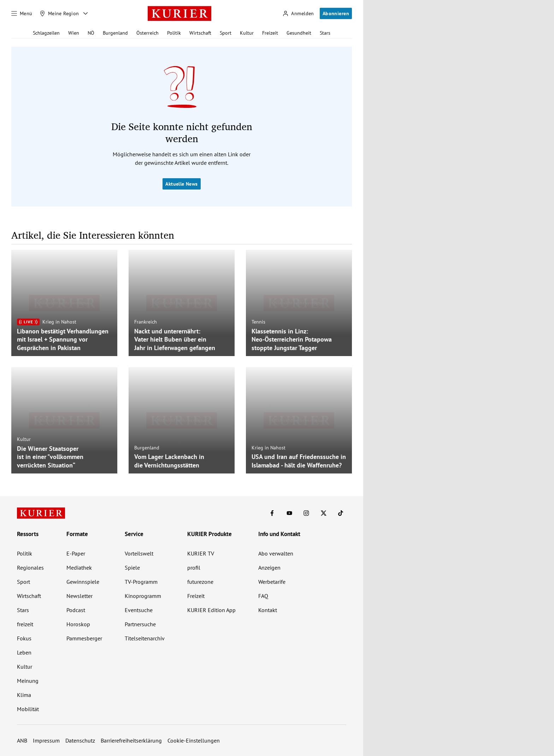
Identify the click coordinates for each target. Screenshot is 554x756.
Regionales (30, 568)
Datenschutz (80, 740)
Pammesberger (84, 638)
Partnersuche (140, 624)
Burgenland (115, 33)
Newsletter (79, 596)
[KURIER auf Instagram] (306, 513)
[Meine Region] (59, 13)
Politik (174, 33)
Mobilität (28, 709)
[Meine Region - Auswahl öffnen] (86, 13)
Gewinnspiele (83, 582)
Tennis (258, 322)
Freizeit (270, 33)
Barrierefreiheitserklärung (131, 740)
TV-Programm (141, 582)
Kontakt (268, 610)
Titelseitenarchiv (145, 638)
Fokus (24, 638)
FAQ (263, 596)
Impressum (46, 740)
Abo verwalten (276, 553)
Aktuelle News (181, 184)
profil (194, 568)
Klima (24, 695)
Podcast (76, 610)
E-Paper (76, 553)
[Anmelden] (298, 14)
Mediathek (79, 568)
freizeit (25, 624)
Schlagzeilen (46, 33)
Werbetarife (272, 582)
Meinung (28, 681)
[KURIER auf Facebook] (272, 513)
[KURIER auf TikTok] (341, 513)
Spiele (132, 568)
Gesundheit (299, 33)
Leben (24, 652)
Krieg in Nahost (59, 322)
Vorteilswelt (139, 553)
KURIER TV (201, 553)
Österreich (148, 33)
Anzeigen (269, 568)
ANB (22, 740)
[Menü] (22, 13)
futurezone (200, 582)
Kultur (247, 33)
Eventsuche (139, 610)
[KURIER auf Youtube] (289, 513)
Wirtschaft (200, 33)
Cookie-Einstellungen (194, 740)
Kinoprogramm (143, 596)
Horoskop (78, 624)
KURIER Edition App (211, 610)
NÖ (91, 33)
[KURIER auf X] (324, 513)
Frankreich (146, 322)
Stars (325, 33)
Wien (74, 33)
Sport (226, 33)
